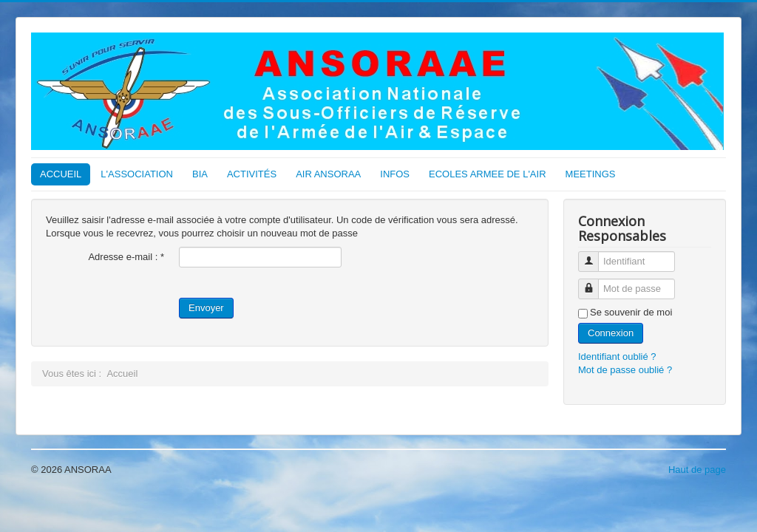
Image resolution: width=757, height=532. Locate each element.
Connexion (611, 333)
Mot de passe (594, 283)
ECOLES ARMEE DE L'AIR (488, 174)
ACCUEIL (61, 174)
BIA (200, 174)
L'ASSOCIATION (137, 174)
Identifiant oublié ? (617, 357)
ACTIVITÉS (252, 174)
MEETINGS (591, 174)
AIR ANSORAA (328, 174)
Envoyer (206, 308)
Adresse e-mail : (126, 257)
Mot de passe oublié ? (625, 370)
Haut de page (697, 470)
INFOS (395, 174)
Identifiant (594, 255)
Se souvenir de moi (631, 312)
